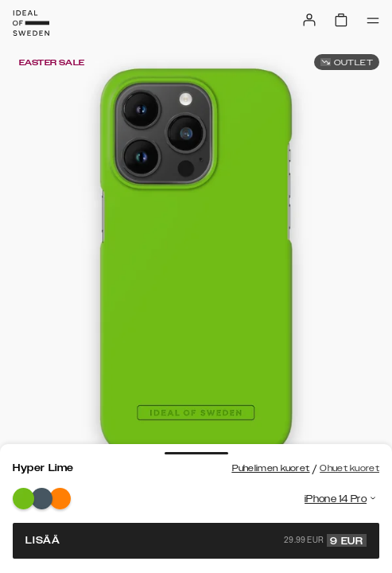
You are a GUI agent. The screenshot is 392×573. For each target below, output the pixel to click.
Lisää (196, 540)
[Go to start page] (31, 23)
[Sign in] (309, 20)
